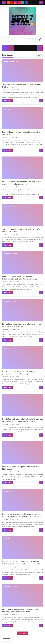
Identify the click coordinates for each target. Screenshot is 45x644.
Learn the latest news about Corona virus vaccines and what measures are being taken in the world (22, 515)
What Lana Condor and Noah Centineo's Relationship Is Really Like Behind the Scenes (20, 278)
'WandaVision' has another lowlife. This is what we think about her (21, 86)
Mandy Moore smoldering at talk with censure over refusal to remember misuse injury (22, 183)
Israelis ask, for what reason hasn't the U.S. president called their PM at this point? (19, 373)
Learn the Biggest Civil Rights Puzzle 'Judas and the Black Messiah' (22, 468)
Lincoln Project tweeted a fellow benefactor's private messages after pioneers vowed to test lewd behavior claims (22, 421)
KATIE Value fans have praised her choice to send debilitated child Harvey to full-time (21, 610)
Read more (7, 100)
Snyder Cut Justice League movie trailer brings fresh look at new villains (22, 230)
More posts (23, 633)
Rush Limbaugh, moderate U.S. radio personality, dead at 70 (21, 133)
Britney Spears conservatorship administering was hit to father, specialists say (22, 325)
